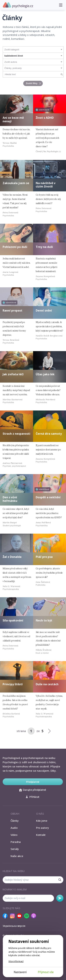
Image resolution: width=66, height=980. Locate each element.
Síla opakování (13, 620)
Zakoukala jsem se (16, 183)
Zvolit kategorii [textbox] (12, 50)
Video (14, 835)
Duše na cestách (47, 684)
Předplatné (33, 782)
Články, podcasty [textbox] (13, 68)
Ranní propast (12, 310)
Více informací (16, 961)
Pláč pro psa (44, 557)
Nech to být (44, 620)
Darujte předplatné (33, 790)
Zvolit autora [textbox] (11, 62)
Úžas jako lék (45, 374)
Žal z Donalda (12, 557)
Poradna (16, 842)
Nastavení (20, 972)
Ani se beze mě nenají (13, 119)
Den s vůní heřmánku (10, 499)
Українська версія (14, 926)
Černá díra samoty (49, 434)
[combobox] (33, 50)
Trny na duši (44, 247)
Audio (14, 828)
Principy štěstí (13, 684)
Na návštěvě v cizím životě (46, 185)
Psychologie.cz (18, 5)
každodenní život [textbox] (14, 56)
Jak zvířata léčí (13, 374)
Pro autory (43, 828)
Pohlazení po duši (15, 247)
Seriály (15, 849)
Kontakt (41, 835)
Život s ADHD (45, 118)
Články (15, 821)
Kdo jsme (42, 821)
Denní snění (44, 310)
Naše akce (17, 856)
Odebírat (60, 898)
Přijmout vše (46, 972)
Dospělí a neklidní (48, 497)
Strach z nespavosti (16, 434)
